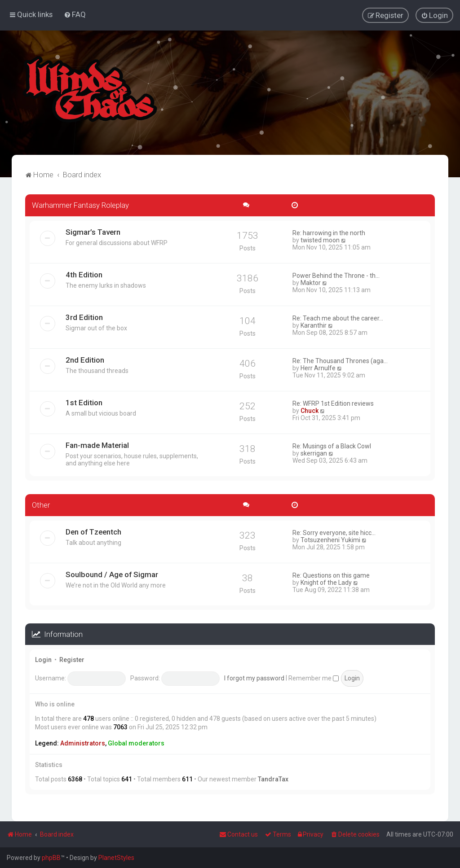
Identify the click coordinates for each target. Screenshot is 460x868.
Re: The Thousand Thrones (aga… (340, 360)
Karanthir (314, 325)
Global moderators (136, 743)
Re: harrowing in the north (329, 232)
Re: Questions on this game (331, 575)
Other (41, 504)
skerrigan (314, 453)
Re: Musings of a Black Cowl (332, 446)
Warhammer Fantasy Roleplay (80, 205)
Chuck (310, 410)
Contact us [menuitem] (239, 834)
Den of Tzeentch (93, 531)
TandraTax (273, 779)
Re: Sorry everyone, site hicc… (334, 532)
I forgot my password (254, 678)
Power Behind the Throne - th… (336, 275)
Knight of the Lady (326, 582)
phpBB (51, 858)
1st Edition (84, 402)
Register (72, 660)
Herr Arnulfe (318, 368)
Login (43, 660)
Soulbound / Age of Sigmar (112, 574)
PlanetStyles (116, 858)
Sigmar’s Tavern (93, 232)
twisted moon (320, 240)
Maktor (311, 282)
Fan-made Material (97, 445)
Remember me (314, 678)
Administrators (83, 743)
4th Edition (84, 274)
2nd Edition (85, 359)
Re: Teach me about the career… (338, 318)
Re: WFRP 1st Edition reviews (333, 403)
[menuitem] (75, 14)
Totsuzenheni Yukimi (330, 539)
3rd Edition (84, 317)
